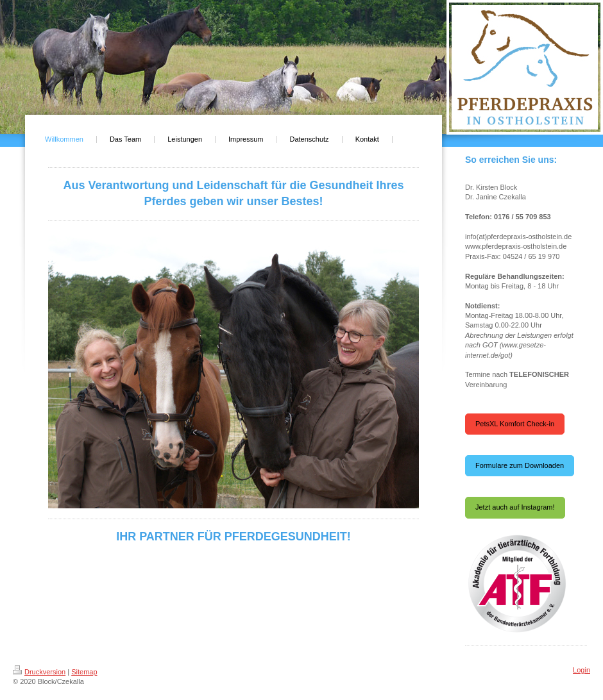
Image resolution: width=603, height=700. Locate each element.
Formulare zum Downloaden (520, 465)
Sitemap (84, 672)
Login (582, 670)
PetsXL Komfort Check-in (515, 424)
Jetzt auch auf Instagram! (515, 507)
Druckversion (39, 672)
